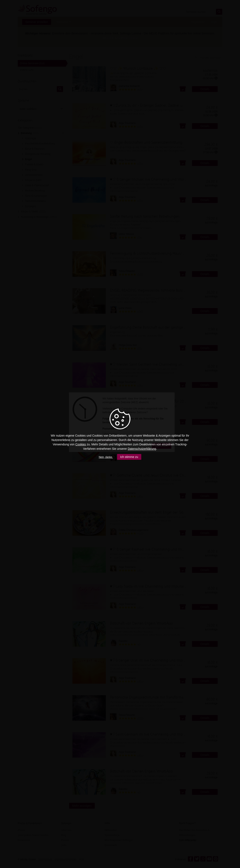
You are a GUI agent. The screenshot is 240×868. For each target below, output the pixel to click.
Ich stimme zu (129, 457)
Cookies (81, 444)
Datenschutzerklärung (142, 449)
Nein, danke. (106, 457)
